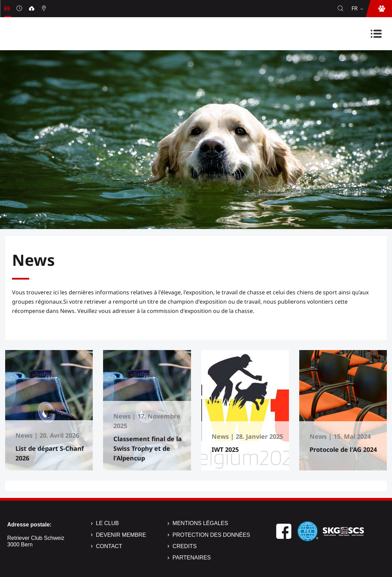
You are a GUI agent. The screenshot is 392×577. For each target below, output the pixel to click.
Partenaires (192, 558)
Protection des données (211, 535)
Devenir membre (121, 535)
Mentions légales (200, 523)
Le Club (107, 523)
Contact (109, 546)
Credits (184, 546)
